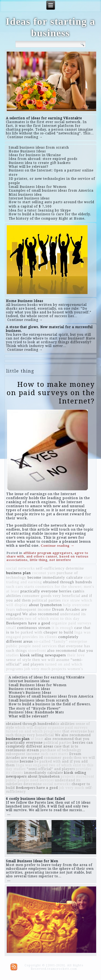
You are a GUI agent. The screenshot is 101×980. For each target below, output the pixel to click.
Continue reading (58, 546)
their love (76, 655)
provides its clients (40, 637)
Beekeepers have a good (28, 623)
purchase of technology (61, 750)
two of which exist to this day (52, 618)
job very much (37, 669)
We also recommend (41, 614)
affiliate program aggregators (48, 553)
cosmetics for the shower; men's (65, 586)
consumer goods (37, 596)
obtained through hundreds (68, 582)
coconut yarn (44, 573)
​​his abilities (64, 724)
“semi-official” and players (51, 769)
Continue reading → (25, 137)
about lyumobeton (46, 605)
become (34, 577)
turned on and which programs (34, 731)
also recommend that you (70, 650)
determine (75, 568)
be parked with (29, 632)
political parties (47, 600)
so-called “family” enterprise (61, 641)
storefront (37, 650)
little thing (39, 560)
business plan (19, 573)
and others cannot (42, 557)
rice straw (71, 600)
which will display (31, 728)
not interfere (60, 560)
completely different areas (29, 746)
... (9, 814)
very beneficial (67, 596)
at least (13, 591)
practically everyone (39, 591)
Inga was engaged (32, 765)
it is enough (62, 628)
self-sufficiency (50, 568)
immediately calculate (62, 577)
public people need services (32, 646)
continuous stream (34, 628)
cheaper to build (58, 632)
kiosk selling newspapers (43, 655)
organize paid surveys (72, 623)
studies (13, 655)
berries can (69, 591)
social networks (21, 568)
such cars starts (20, 586)
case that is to (66, 746)
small (11, 628)
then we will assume (51, 660)
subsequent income (34, 609)
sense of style (19, 660)
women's (75, 669)
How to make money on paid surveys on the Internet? (51, 393)
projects (59, 669)
